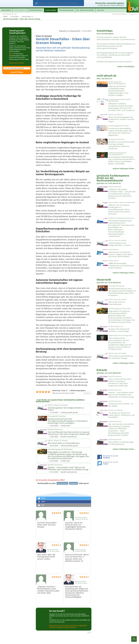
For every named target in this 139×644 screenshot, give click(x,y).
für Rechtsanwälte (85, 10)
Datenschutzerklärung (119, 14)
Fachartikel (15, 17)
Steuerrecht (75, 31)
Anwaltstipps (26, 17)
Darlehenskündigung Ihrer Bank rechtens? (115, 62)
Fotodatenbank (66, 10)
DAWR (5, 17)
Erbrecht (63, 31)
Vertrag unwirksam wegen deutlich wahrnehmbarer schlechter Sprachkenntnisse (116, 38)
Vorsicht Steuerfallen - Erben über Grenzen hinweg (22, 19)
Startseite (6, 10)
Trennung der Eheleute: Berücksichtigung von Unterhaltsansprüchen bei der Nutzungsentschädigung (116, 46)
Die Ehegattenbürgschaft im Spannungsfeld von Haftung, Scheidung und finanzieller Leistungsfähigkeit (115, 55)
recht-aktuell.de (114, 183)
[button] (64, 498)
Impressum (133, 14)
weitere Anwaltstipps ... (127, 66)
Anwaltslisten (36, 10)
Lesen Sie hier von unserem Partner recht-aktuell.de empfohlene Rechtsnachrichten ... (60, 401)
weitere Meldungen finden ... (124, 168)
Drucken (87, 393)
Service (101, 10)
